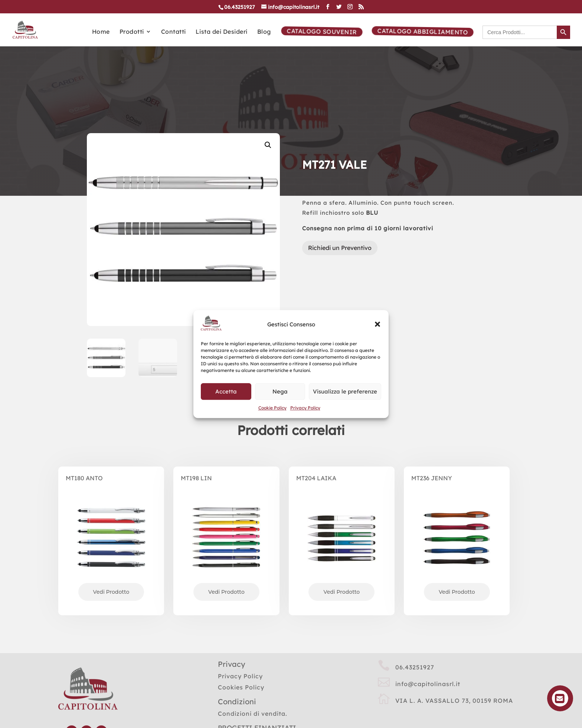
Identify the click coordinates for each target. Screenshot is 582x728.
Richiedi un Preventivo (340, 243)
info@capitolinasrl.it (428, 679)
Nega (280, 391)
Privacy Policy (305, 408)
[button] (377, 325)
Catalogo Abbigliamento (422, 29)
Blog (264, 30)
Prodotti (132, 30)
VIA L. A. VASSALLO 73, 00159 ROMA (454, 696)
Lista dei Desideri (222, 30)
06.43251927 (415, 662)
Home (101, 30)
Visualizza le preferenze (345, 391)
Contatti (174, 30)
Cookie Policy (272, 408)
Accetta (226, 391)
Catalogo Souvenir (321, 29)
